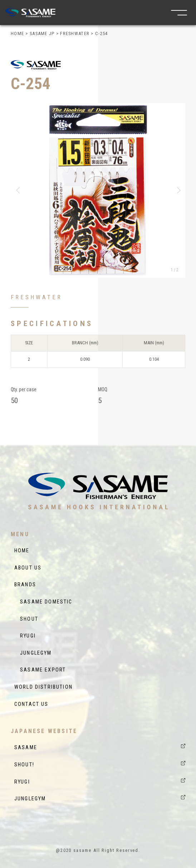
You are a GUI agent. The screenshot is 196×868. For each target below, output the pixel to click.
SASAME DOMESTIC (43, 602)
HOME (22, 551)
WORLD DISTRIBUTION (43, 687)
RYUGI (25, 636)
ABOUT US (28, 568)
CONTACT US (31, 704)
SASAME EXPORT (40, 670)
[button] (19, 190)
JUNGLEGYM (33, 653)
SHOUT (26, 619)
